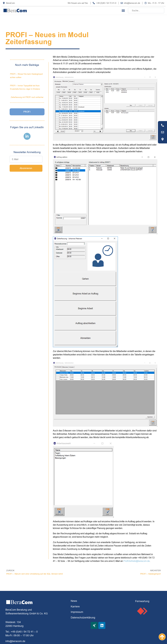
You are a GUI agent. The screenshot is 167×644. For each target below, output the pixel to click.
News (74, 601)
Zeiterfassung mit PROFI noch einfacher (27, 97)
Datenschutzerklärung (83, 618)
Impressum (77, 612)
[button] (123, 10)
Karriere (75, 606)
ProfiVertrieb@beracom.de (137, 561)
